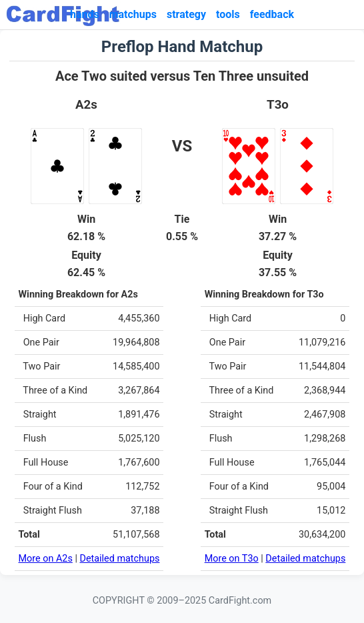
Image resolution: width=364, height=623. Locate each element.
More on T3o (232, 559)
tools (228, 14)
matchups (133, 14)
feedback (272, 14)
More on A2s (46, 559)
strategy (186, 14)
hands (85, 14)
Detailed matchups (120, 559)
